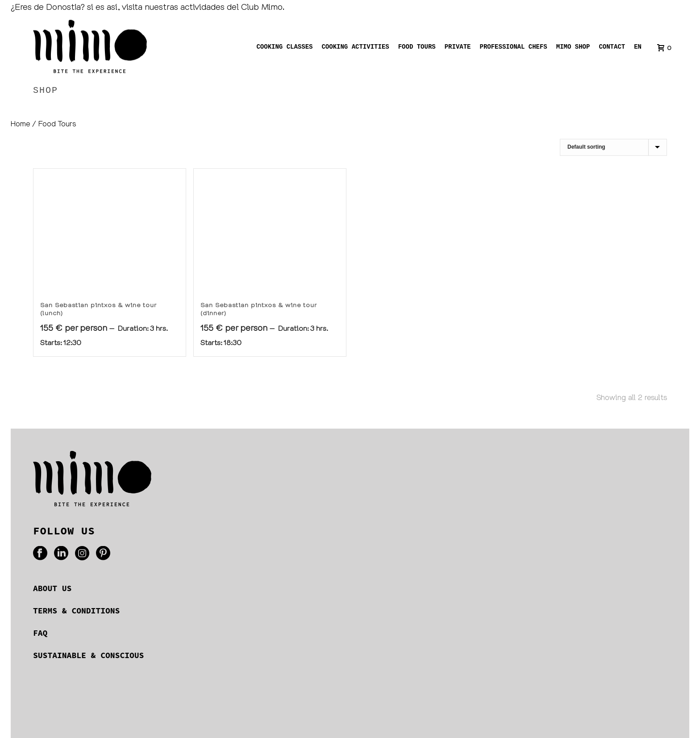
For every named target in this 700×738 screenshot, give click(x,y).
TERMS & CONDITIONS (76, 611)
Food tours (417, 48)
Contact (612, 48)
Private (458, 48)
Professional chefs (514, 48)
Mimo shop (573, 48)
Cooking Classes (285, 48)
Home (613, 110)
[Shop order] (613, 147)
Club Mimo (262, 6)
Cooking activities (356, 48)
